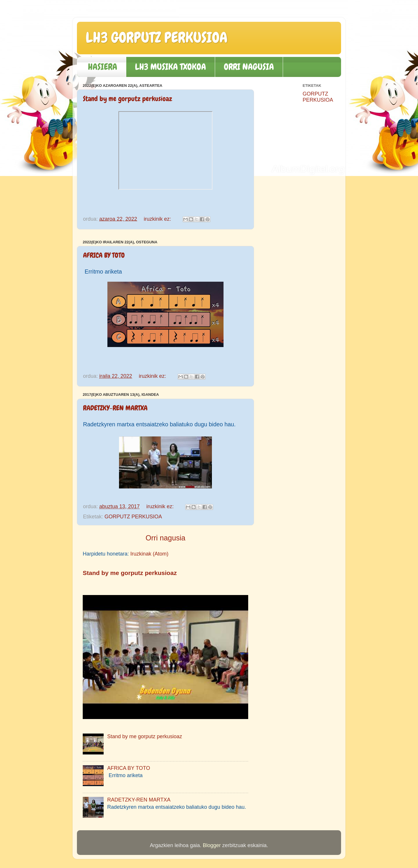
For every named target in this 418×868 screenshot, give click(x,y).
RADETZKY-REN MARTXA (115, 408)
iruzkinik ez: (158, 219)
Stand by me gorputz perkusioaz (128, 99)
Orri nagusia (165, 538)
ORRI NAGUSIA (249, 67)
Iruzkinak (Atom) (149, 554)
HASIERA (103, 67)
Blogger (212, 845)
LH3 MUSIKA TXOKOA (171, 67)
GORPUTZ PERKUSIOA (133, 517)
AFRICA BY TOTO (104, 255)
